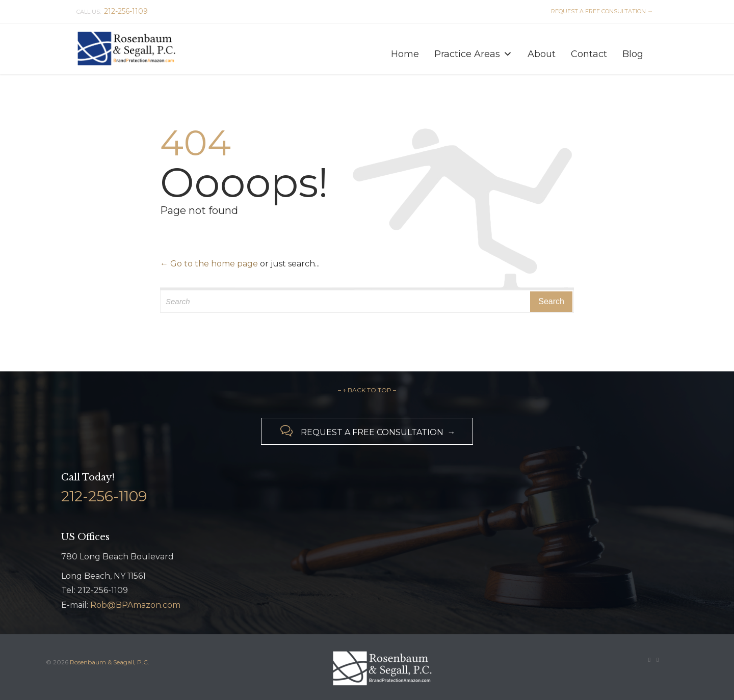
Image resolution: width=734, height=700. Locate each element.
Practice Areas (473, 51)
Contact (589, 54)
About (542, 54)
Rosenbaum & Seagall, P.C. (110, 662)
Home (405, 54)
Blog (633, 54)
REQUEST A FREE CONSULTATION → (600, 11)
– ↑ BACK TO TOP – (367, 390)
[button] (508, 54)
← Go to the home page (209, 264)
